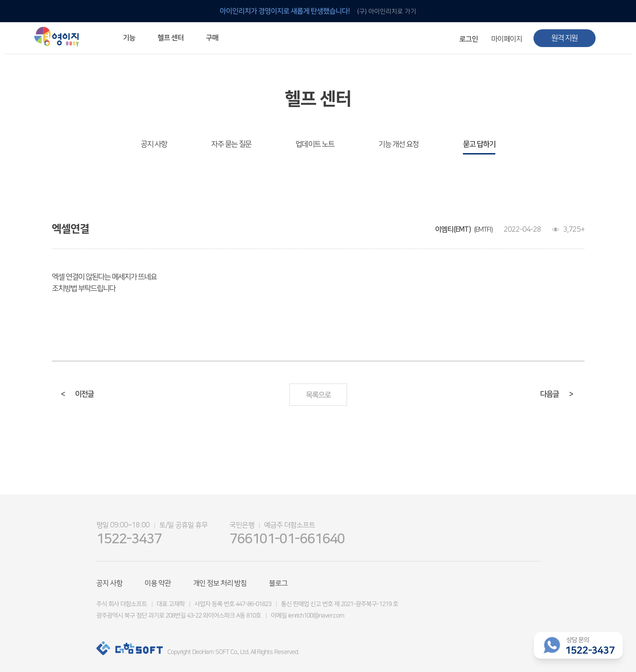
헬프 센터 (170, 38)
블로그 (278, 583)
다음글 (556, 394)
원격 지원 (564, 38)
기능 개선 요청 (399, 144)
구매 (212, 38)
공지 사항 (154, 144)
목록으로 (318, 395)
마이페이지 (507, 39)
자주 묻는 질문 (231, 144)
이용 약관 (158, 583)
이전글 (77, 394)
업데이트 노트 (315, 144)
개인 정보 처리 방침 (220, 583)
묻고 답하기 (479, 144)
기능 (129, 38)
